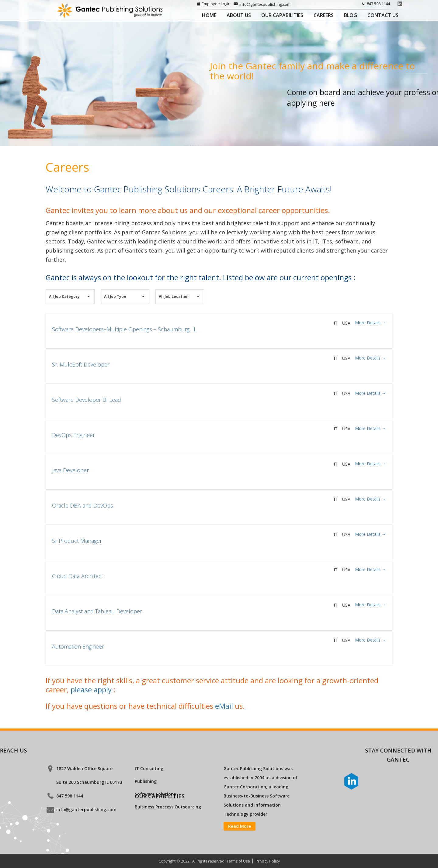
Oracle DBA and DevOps (83, 526)
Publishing (146, 781)
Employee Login (214, 4)
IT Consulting (149, 768)
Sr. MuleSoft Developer (81, 385)
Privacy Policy (268, 861)
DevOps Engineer (73, 456)
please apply (92, 710)
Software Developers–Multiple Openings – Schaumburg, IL (124, 350)
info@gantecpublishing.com (262, 4)
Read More (240, 826)
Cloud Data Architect (78, 597)
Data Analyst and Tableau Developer (97, 632)
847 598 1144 (375, 4)
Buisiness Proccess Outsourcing (168, 807)
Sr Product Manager (77, 561)
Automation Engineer (78, 667)
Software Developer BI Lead (87, 420)
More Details (370, 343)
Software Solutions (155, 794)
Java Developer (70, 491)
